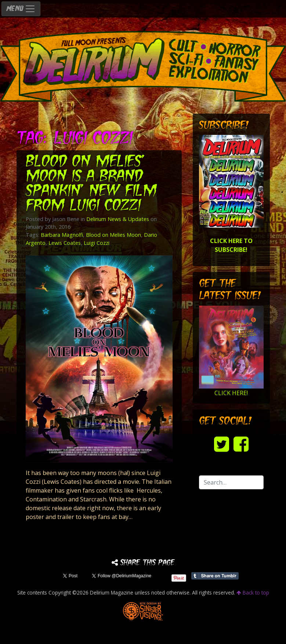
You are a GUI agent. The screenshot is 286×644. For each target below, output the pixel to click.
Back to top (253, 593)
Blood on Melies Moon (113, 235)
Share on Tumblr (215, 576)
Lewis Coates (65, 243)
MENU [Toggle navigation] (21, 9)
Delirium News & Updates (118, 219)
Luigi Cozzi (97, 243)
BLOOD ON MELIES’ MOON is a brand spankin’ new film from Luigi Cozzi (91, 184)
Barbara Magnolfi (62, 235)
